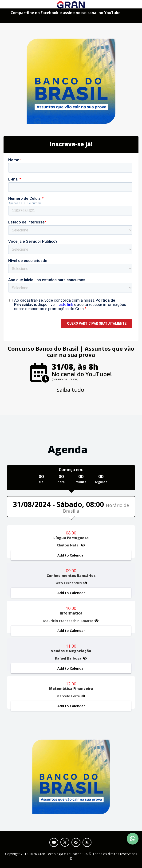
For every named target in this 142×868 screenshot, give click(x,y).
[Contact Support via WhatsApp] (133, 839)
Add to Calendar (71, 555)
